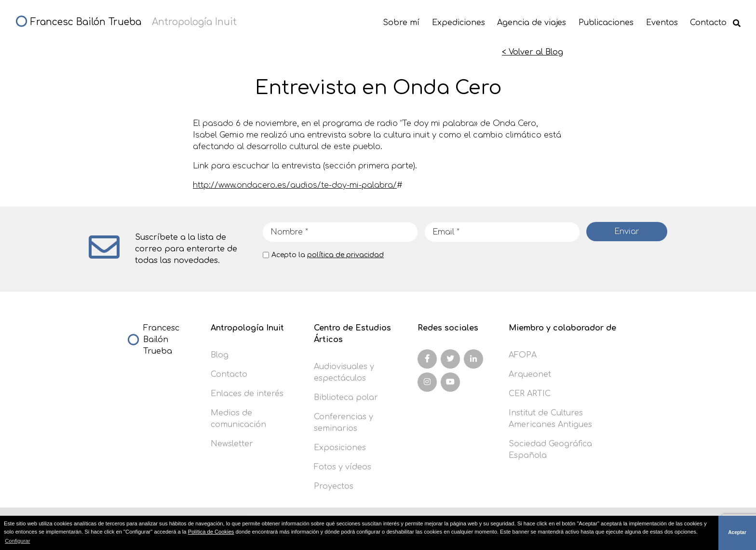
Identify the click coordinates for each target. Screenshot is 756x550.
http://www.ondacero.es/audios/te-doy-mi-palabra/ (295, 185)
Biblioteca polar (346, 398)
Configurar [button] (17, 541)
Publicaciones (606, 23)
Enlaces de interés (247, 394)
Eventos (662, 23)
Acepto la (328, 255)
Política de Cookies (211, 532)
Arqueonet (530, 374)
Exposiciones (340, 448)
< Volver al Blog (533, 52)
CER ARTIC (530, 394)
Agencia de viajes (532, 23)
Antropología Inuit (247, 328)
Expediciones (459, 23)
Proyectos (334, 486)
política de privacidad (345, 255)
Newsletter (232, 444)
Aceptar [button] (737, 532)
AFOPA (523, 355)
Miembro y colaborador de (562, 328)
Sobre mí (401, 23)
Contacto (708, 23)
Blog (220, 355)
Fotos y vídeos (343, 467)
